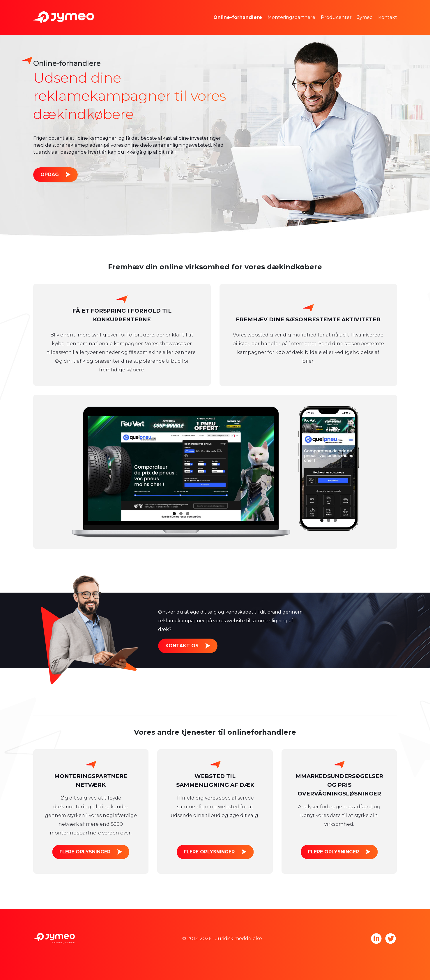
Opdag (50, 174)
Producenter (336, 17)
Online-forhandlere (238, 17)
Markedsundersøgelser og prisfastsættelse (272, 9)
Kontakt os (182, 646)
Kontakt (388, 17)
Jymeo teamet (383, 9)
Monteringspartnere (291, 17)
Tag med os (379, 26)
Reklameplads (239, 26)
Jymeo (365, 17)
